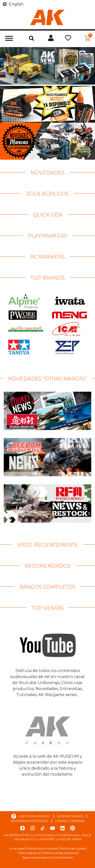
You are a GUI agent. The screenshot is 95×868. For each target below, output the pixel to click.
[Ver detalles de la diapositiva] (47, 66)
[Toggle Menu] (9, 38)
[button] (31, 38)
